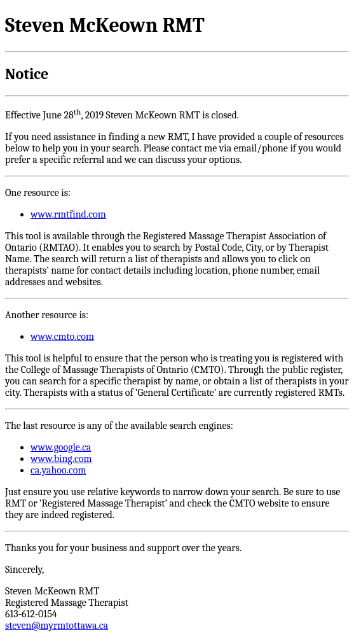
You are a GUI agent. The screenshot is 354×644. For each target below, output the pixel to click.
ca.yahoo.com (58, 470)
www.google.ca (61, 447)
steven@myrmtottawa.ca (57, 626)
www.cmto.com (62, 337)
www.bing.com (61, 459)
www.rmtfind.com (68, 214)
